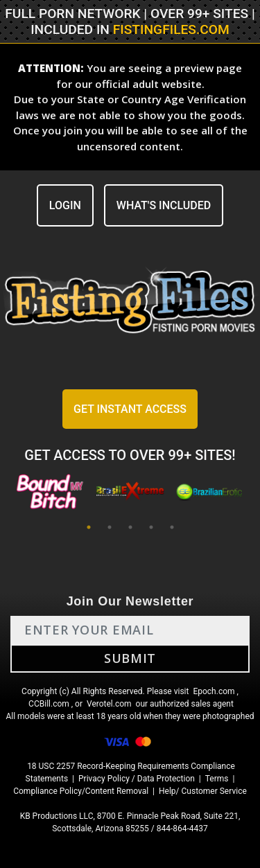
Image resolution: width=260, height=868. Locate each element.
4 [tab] (151, 527)
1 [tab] (89, 527)
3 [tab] (130, 527)
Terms (217, 779)
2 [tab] (110, 527)
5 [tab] (172, 527)
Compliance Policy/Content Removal (81, 791)
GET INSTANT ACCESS (130, 409)
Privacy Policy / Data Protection (137, 779)
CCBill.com (49, 704)
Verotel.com (109, 704)
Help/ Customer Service (203, 791)
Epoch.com (214, 691)
